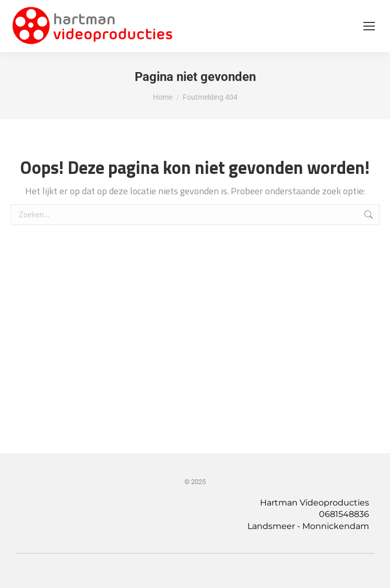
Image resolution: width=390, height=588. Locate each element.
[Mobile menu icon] (369, 26)
